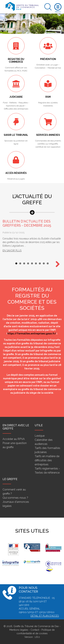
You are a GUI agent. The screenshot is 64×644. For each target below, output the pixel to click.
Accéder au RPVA (14, 439)
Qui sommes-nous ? (15, 498)
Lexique (40, 436)
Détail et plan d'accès (45, 616)
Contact (35, 630)
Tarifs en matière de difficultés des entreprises (47, 460)
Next (56, 264)
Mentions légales (19, 630)
